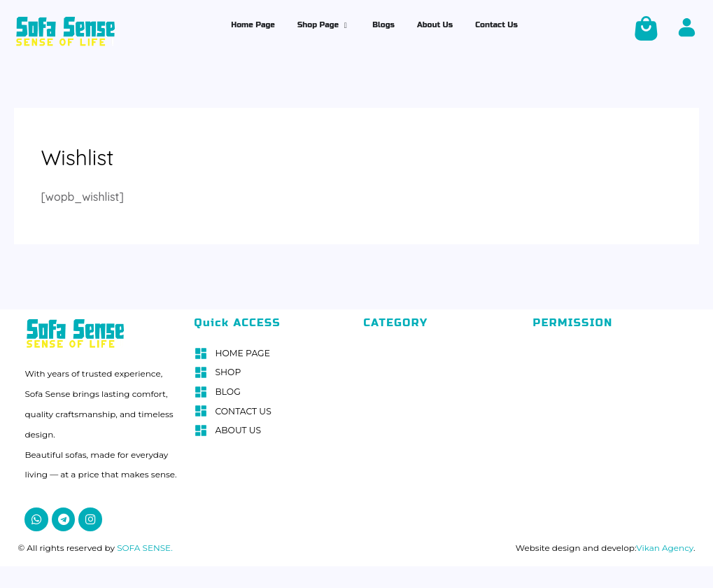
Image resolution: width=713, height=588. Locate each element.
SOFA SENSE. (144, 545)
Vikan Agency (665, 545)
